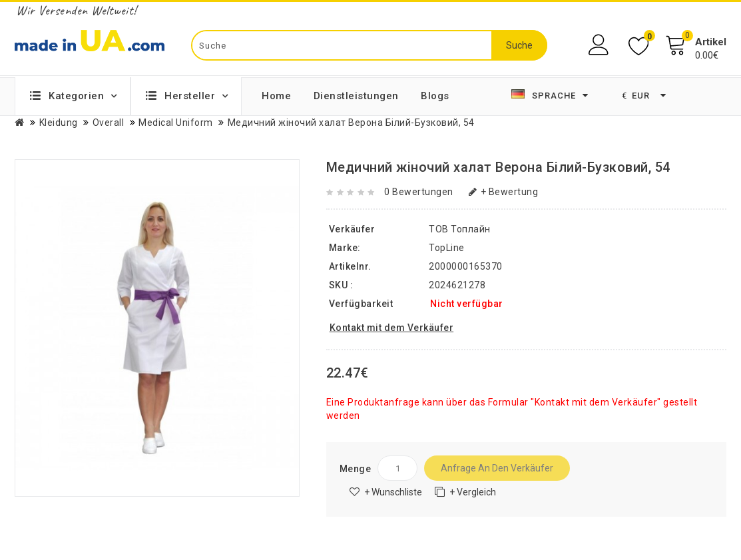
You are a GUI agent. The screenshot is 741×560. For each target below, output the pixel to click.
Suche (519, 45)
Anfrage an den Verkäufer (497, 468)
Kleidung (59, 123)
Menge (356, 469)
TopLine (447, 248)
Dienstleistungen (356, 96)
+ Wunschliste (393, 492)
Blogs (435, 96)
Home (276, 96)
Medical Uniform (176, 123)
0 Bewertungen (419, 192)
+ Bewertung (503, 192)
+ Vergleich (473, 492)
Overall (109, 123)
